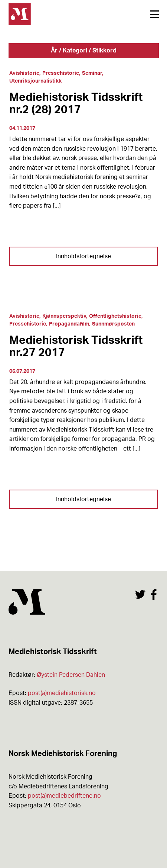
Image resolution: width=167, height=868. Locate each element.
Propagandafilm (69, 324)
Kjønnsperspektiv (64, 316)
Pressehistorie (61, 73)
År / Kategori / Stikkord (84, 51)
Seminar (92, 73)
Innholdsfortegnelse (83, 256)
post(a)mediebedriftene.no (64, 796)
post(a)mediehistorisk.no (62, 693)
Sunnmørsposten (113, 324)
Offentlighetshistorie (115, 316)
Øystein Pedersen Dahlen (71, 675)
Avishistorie (24, 73)
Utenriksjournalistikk (35, 81)
